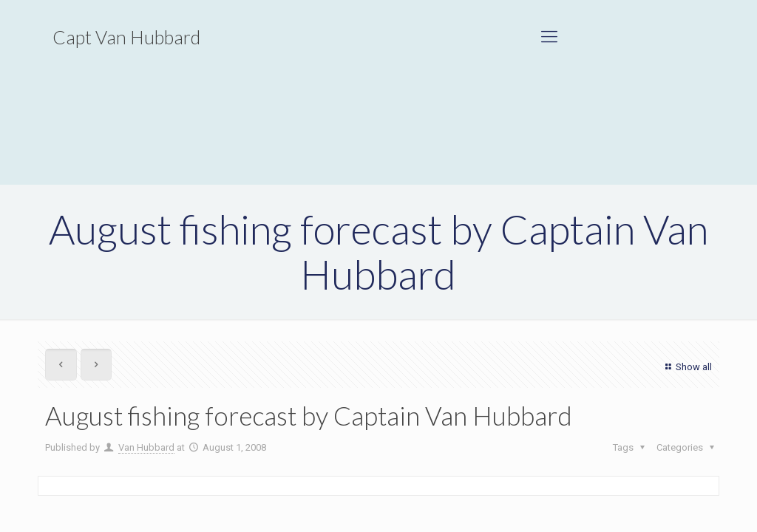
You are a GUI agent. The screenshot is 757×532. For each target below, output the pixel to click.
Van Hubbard (146, 447)
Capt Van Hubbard (126, 37)
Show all (686, 367)
